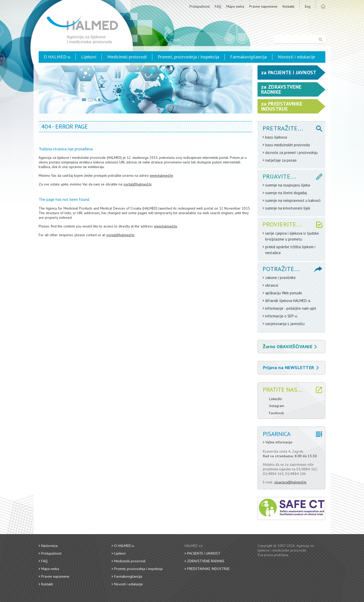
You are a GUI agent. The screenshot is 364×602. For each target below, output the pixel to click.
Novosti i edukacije (296, 57)
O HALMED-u (57, 57)
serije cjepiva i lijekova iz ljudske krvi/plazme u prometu (292, 236)
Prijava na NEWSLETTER (291, 367)
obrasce (272, 285)
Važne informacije (279, 442)
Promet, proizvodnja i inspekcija (188, 57)
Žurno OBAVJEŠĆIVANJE (290, 346)
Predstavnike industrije (208, 569)
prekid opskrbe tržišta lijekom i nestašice (290, 250)
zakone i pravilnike (280, 278)
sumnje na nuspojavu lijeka (288, 185)
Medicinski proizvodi (127, 57)
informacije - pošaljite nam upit (291, 308)
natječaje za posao (281, 160)
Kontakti (288, 6)
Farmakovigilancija (248, 57)
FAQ (218, 6)
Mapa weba (235, 6)
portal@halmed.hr (138, 184)
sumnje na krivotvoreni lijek (288, 208)
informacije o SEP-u (281, 316)
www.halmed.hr (161, 175)
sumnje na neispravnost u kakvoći (293, 200)
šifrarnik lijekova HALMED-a (288, 301)
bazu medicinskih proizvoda (287, 145)
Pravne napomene (263, 6)
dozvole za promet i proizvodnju (291, 153)
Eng (308, 6)
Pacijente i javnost (204, 553)
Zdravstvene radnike (206, 561)
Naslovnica (49, 546)
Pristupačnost (200, 6)
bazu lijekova (276, 137)
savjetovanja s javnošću (285, 324)
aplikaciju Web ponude (284, 293)
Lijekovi (89, 57)
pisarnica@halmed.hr (291, 482)
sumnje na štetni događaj (286, 193)
